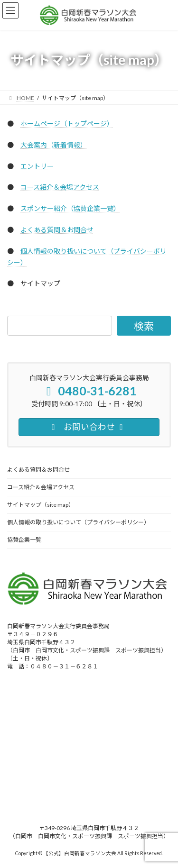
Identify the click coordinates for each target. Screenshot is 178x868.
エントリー (37, 166)
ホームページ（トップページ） (67, 123)
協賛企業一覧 (24, 540)
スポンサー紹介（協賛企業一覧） (70, 208)
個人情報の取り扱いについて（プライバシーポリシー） (78, 522)
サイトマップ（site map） (41, 505)
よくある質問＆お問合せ (57, 230)
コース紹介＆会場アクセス (60, 187)
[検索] (144, 326)
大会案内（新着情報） (54, 145)
